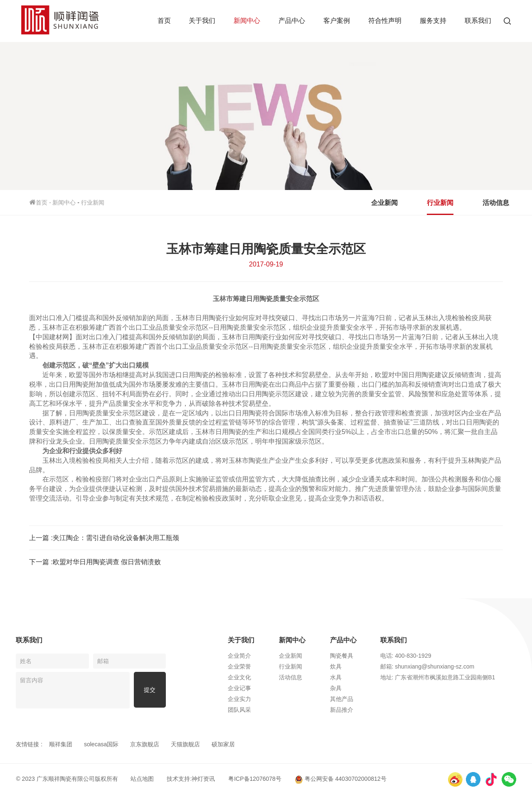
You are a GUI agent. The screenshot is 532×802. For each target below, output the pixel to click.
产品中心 (292, 21)
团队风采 (248, 710)
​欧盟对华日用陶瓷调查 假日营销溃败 (107, 562)
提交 (150, 690)
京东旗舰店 (145, 744)
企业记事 (248, 688)
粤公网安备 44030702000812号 (341, 779)
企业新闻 (384, 203)
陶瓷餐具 (350, 656)
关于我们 (202, 21)
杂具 (345, 688)
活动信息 (496, 203)
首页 (164, 21)
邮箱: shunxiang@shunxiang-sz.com (437, 666)
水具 (345, 677)
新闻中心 (247, 21)
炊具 (345, 666)
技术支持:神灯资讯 (191, 779)
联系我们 (478, 21)
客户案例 (337, 21)
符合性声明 (385, 21)
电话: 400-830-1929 (415, 656)
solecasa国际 (101, 744)
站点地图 (142, 779)
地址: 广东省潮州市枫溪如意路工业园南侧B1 (447, 677)
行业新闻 (93, 202)
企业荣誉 (248, 666)
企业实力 (248, 699)
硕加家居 (223, 744)
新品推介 (350, 710)
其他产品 (350, 699)
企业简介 (248, 656)
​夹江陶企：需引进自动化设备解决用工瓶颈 (116, 538)
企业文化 (248, 677)
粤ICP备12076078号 (255, 779)
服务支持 (433, 21)
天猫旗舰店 (185, 744)
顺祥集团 (61, 744)
